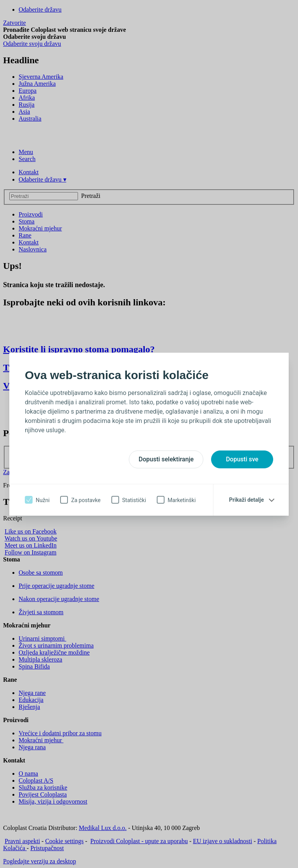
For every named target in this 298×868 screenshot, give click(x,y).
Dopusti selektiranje (166, 459)
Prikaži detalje (246, 500)
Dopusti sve (242, 459)
